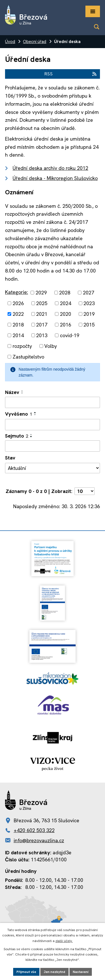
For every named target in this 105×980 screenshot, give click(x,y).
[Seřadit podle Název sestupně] (22, 393)
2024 (66, 303)
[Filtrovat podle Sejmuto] (53, 446)
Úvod (10, 42)
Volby (51, 346)
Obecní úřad (35, 42)
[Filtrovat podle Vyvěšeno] (53, 425)
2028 (65, 293)
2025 (42, 303)
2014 (18, 335)
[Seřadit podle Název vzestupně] (22, 391)
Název (12, 392)
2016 (66, 325)
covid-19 (70, 335)
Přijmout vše (26, 972)
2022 (18, 314)
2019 (89, 314)
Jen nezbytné (54, 972)
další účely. (64, 941)
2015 (89, 325)
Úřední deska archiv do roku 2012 (50, 168)
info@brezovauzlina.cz (39, 840)
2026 (18, 303)
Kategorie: (17, 292)
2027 (88, 293)
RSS (71, 74)
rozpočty (22, 346)
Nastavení (81, 972)
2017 (42, 325)
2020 (66, 314)
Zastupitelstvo (28, 357)
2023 (89, 303)
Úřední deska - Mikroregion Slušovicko (55, 178)
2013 (42, 335)
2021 (42, 314)
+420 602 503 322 (34, 830)
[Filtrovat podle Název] (53, 402)
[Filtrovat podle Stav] (53, 468)
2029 (41, 293)
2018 (18, 325)
